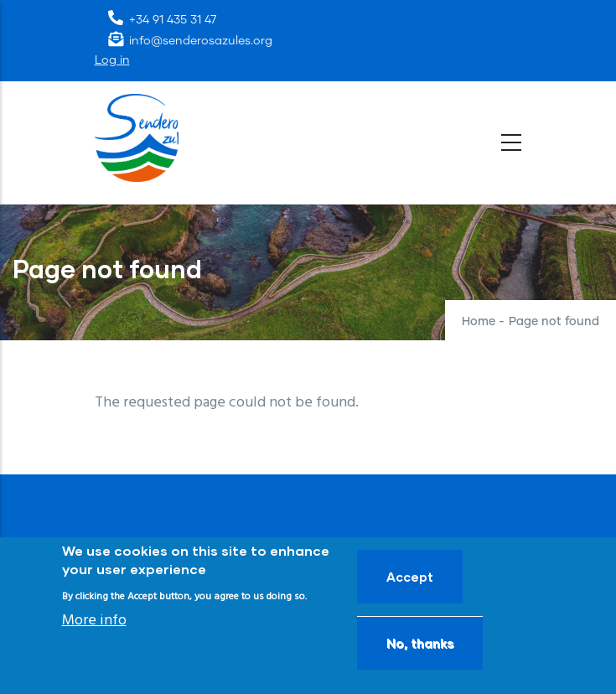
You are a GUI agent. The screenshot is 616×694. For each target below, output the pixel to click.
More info (94, 621)
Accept (410, 577)
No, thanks (420, 643)
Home (479, 322)
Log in (112, 60)
